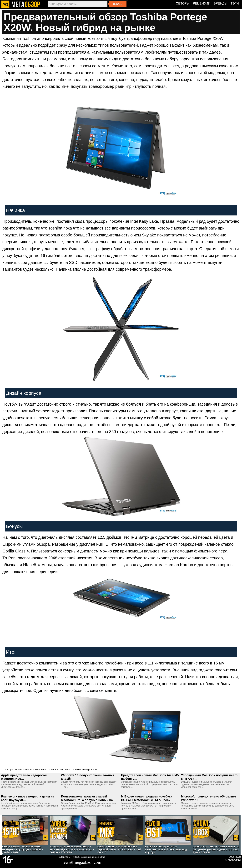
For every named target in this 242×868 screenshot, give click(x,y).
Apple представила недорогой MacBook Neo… (24, 777)
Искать (118, 4)
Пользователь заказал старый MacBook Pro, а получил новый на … (89, 798)
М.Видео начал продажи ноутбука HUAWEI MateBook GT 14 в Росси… (147, 798)
